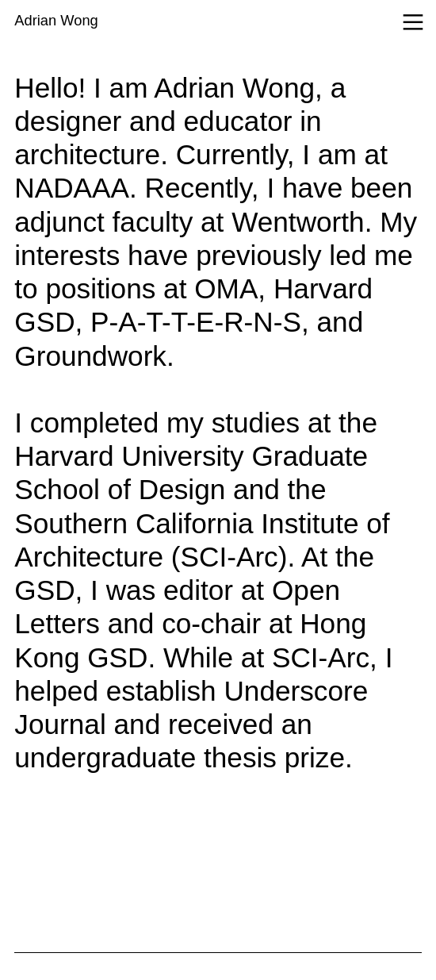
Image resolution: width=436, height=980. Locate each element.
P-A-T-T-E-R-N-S (196, 322)
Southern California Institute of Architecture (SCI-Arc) (202, 540)
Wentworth (298, 222)
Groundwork (90, 356)
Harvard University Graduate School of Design (191, 473)
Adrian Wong (56, 20)
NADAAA (72, 188)
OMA (226, 288)
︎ (413, 23)
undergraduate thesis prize (180, 757)
